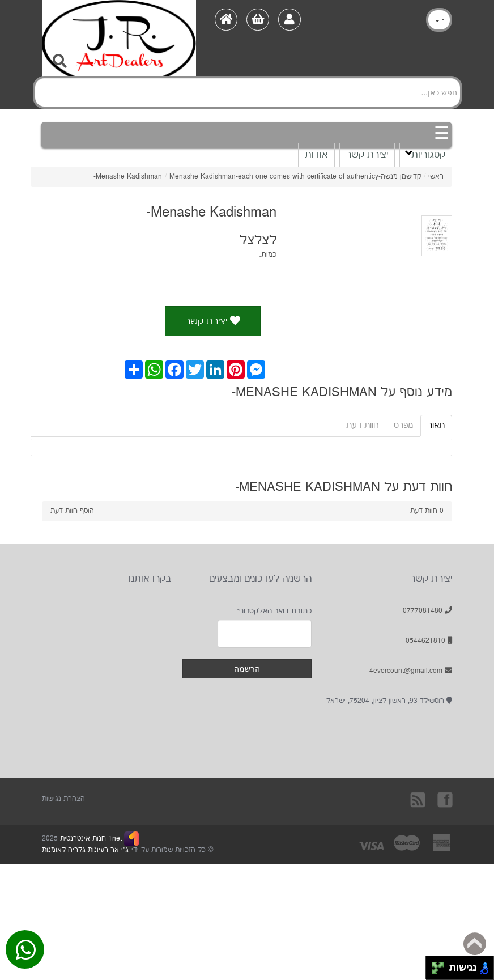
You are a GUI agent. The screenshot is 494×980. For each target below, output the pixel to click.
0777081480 (427, 611)
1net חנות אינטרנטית (90, 839)
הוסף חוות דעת (72, 511)
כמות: (268, 254)
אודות (316, 155)
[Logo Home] (119, 20)
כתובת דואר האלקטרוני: (274, 611)
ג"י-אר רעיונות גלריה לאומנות (85, 850)
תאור (436, 425)
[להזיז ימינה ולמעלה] (441, 965)
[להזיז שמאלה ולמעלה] (435, 965)
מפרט (403, 425)
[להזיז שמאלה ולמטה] (435, 971)
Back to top (475, 944)
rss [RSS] (419, 799)
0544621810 (429, 641)
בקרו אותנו (444, 799)
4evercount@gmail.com (411, 671)
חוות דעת (363, 425)
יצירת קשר (367, 155)
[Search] (248, 92)
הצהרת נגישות (63, 799)
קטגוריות (425, 154)
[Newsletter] (265, 634)
